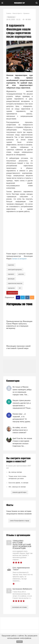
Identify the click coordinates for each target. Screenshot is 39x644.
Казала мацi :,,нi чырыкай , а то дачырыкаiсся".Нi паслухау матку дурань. (22, 418)
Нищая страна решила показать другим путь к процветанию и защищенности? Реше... (22, 404)
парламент (11, 274)
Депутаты (21, 274)
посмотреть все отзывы (19, 607)
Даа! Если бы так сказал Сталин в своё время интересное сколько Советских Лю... (22, 442)
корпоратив (11, 288)
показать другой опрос (19, 492)
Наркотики (11, 265)
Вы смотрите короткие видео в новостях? (18, 460)
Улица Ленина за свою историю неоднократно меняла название (19, 512)
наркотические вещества (15, 283)
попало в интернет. (20, 259)
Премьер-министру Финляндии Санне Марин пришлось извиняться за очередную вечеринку (19, 325)
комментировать (13, 293)
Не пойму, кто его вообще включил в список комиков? (20, 430)
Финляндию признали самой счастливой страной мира (18, 347)
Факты (10, 505)
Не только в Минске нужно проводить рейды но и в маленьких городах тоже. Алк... (22, 391)
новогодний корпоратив (15, 269)
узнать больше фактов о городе (19, 521)
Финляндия (11, 279)
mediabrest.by (19, 3)
